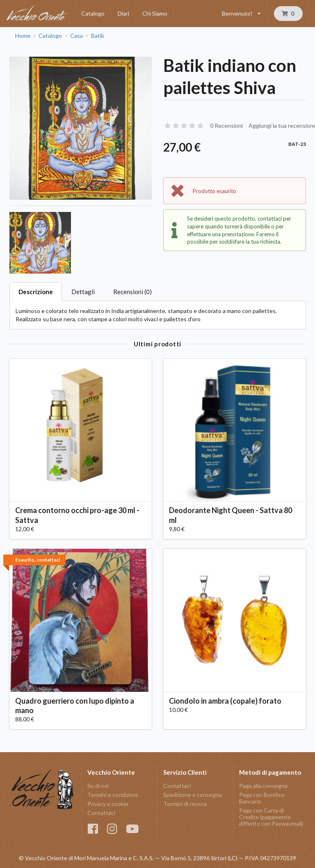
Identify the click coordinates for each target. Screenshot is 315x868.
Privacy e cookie (108, 804)
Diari (123, 13)
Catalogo (93, 13)
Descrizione (36, 292)
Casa (76, 36)
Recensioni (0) (132, 292)
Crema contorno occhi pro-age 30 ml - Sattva (77, 515)
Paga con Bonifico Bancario (262, 798)
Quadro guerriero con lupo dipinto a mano (75, 706)
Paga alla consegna (263, 786)
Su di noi (98, 786)
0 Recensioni (226, 125)
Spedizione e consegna (193, 795)
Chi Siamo (155, 13)
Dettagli (83, 292)
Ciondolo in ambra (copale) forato (225, 701)
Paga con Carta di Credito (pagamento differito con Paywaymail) (271, 817)
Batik (98, 36)
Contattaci (101, 813)
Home (23, 36)
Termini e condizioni (113, 795)
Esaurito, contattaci (38, 560)
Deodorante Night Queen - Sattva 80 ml (231, 515)
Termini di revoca (185, 804)
